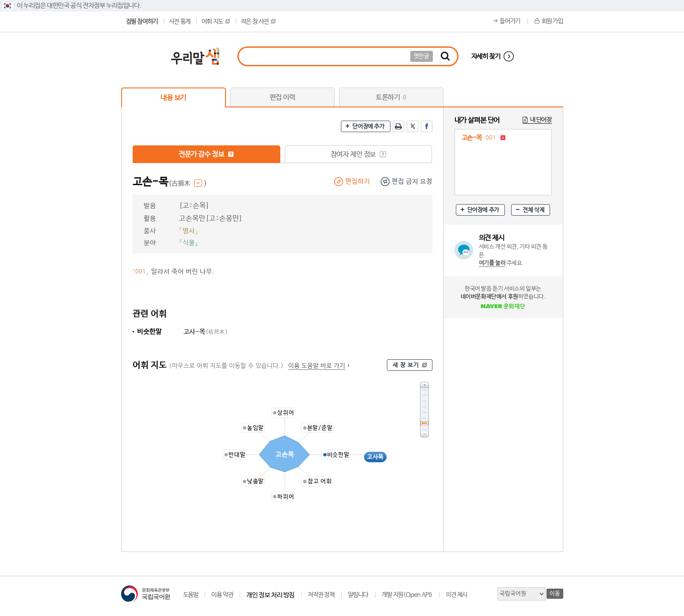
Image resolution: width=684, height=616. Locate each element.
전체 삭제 (533, 210)
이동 (555, 594)
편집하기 (358, 181)
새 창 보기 (406, 365)
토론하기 (391, 97)
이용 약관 (222, 595)
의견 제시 (457, 595)
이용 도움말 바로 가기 (317, 366)
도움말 (191, 595)
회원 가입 (552, 21)
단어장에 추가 (368, 127)
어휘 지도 (216, 22)
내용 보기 (173, 98)
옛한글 (422, 56)
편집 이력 (283, 97)
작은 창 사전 (258, 22)
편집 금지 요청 (412, 181)
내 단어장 (541, 120)
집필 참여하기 (142, 22)
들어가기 (510, 21)
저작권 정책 (321, 595)
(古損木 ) (188, 184)
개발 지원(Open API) (407, 595)
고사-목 (206, 332)
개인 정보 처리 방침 (270, 595)
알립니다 (358, 595)
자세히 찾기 (486, 56)
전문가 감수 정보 (206, 154)
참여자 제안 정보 (358, 154)
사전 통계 (180, 22)
